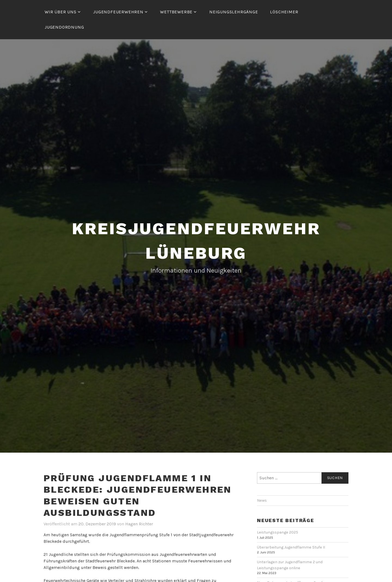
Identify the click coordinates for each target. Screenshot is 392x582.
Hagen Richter (139, 524)
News (262, 500)
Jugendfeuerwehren (118, 12)
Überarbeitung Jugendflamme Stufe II (291, 547)
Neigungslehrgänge (234, 12)
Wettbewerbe (176, 12)
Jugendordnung (64, 27)
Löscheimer (284, 12)
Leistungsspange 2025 (278, 532)
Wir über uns (61, 12)
